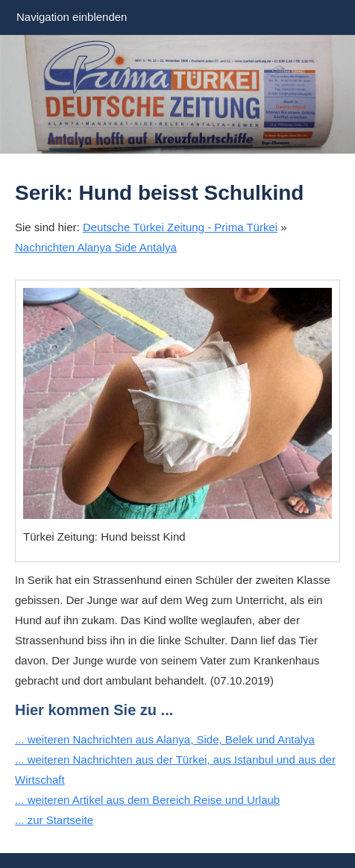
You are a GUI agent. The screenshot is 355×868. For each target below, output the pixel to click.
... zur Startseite (54, 820)
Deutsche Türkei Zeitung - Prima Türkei (180, 227)
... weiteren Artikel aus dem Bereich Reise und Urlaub (147, 800)
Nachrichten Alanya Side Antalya (96, 247)
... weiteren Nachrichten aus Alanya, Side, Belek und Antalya (165, 739)
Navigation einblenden (72, 17)
